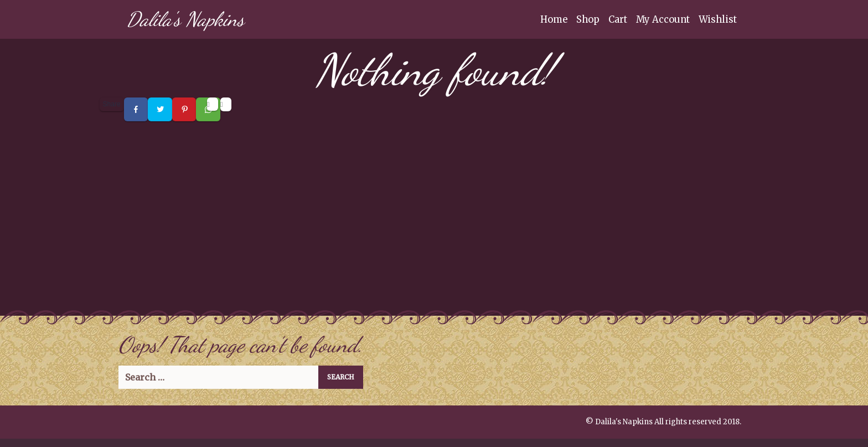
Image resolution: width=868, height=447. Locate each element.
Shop (588, 19)
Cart (618, 19)
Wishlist (718, 19)
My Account (663, 19)
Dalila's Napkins (185, 19)
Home (554, 19)
